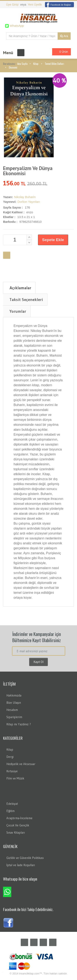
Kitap (36, 64)
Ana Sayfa (22, 64)
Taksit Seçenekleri (26, 300)
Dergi (10, 757)
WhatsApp (16, 26)
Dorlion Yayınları (29, 202)
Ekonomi (13, 67)
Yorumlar (18, 311)
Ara (64, 36)
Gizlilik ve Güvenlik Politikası (25, 858)
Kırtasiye (12, 771)
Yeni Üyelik (35, 5)
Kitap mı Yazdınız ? (19, 724)
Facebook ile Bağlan (58, 5)
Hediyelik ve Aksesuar (21, 764)
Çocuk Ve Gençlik (18, 825)
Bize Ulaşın (14, 703)
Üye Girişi (13, 5)
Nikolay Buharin (25, 197)
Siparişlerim (14, 717)
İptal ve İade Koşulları (21, 865)
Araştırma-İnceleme (19, 818)
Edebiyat (12, 804)
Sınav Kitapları (16, 832)
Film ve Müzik (15, 778)
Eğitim (10, 811)
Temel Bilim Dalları (54, 64)
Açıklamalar (20, 288)
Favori (7, 255)
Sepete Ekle (53, 240)
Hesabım (12, 710)
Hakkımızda (14, 695)
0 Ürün (60, 52)
